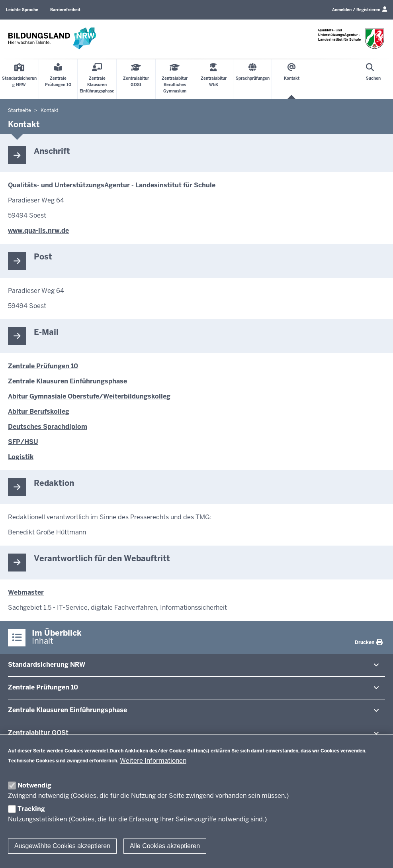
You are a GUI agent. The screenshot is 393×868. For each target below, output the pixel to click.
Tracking (31, 809)
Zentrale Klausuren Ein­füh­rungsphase (67, 710)
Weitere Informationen (153, 761)
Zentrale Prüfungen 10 (43, 366)
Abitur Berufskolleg (39, 411)
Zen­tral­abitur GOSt (38, 733)
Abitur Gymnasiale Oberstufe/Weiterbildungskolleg (89, 396)
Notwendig (34, 785)
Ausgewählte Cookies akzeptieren (62, 846)
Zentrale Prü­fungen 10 (43, 687)
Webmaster (26, 592)
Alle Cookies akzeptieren (165, 846)
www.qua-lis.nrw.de (38, 231)
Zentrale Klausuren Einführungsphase (67, 381)
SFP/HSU (23, 442)
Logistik (21, 457)
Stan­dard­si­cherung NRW (47, 665)
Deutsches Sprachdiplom (48, 427)
